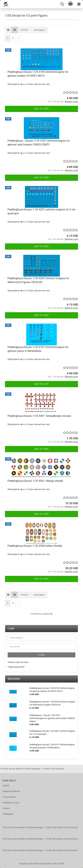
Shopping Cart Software (30, 864)
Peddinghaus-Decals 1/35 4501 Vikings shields (35, 481)
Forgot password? (16, 667)
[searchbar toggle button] (62, 4)
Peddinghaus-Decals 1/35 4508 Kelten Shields (35, 546)
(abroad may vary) (42, 84)
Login (41, 655)
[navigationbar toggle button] (79, 4)
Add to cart (42, 109)
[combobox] (25, 30)
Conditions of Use (11, 803)
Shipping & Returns (11, 791)
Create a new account (18, 662)
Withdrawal (8, 814)
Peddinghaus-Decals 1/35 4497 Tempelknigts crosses (39, 416)
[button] (8, 30)
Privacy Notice (9, 797)
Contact (6, 808)
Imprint (6, 786)
